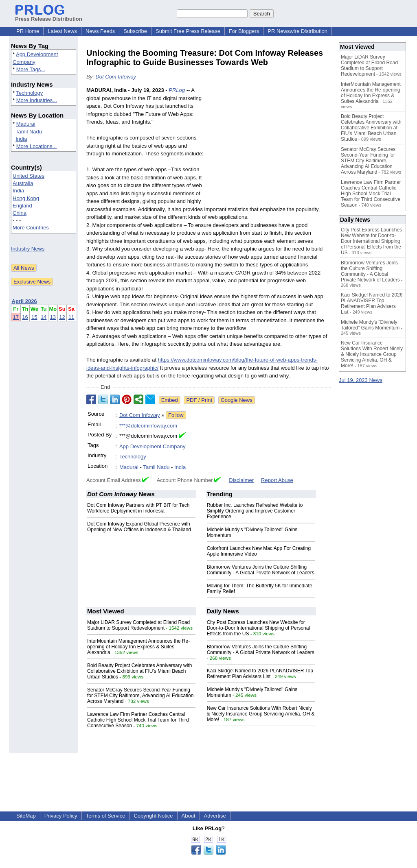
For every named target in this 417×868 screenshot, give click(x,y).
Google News (237, 400)
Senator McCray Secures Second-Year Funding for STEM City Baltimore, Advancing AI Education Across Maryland (140, 696)
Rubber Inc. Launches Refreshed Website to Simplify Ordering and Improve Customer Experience (255, 511)
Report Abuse (277, 480)
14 (44, 317)
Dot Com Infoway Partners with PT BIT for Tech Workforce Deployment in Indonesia (138, 508)
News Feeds (100, 31)
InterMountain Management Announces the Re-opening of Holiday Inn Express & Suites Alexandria (138, 647)
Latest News (62, 31)
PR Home (28, 31)
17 (16, 317)
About (189, 816)
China (20, 213)
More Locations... (37, 146)
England (22, 206)
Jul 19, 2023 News (361, 380)
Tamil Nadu (29, 132)
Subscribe (135, 31)
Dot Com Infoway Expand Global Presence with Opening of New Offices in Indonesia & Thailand (139, 527)
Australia (23, 183)
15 (34, 317)
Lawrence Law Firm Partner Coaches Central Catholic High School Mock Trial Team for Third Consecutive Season (138, 720)
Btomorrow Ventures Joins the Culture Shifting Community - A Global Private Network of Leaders (261, 570)
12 (62, 317)
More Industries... (37, 100)
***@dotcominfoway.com (148, 426)
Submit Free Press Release (188, 31)
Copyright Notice (153, 816)
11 (71, 317)
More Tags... (31, 69)
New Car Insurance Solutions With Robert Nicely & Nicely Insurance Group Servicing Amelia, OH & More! (261, 714)
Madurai (26, 124)
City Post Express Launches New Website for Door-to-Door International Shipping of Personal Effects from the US (258, 628)
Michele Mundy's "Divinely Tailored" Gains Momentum (370, 325)
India (21, 139)
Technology (29, 93)
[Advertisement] (270, 146)
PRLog (177, 90)
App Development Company (153, 446)
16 (25, 317)
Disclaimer (241, 480)
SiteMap (26, 816)
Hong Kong (26, 198)
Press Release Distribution (49, 16)
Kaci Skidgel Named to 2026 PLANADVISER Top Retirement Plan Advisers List (260, 674)
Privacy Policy (61, 816)
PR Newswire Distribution (297, 31)
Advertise (215, 816)
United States (29, 176)
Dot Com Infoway (116, 77)
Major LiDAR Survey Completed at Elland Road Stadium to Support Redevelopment (138, 625)
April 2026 (24, 301)
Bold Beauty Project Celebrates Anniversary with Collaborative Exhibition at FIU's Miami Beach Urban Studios (139, 671)
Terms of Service (106, 816)
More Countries (31, 228)
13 (53, 317)
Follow (176, 415)
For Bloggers (244, 31)
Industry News (28, 249)
